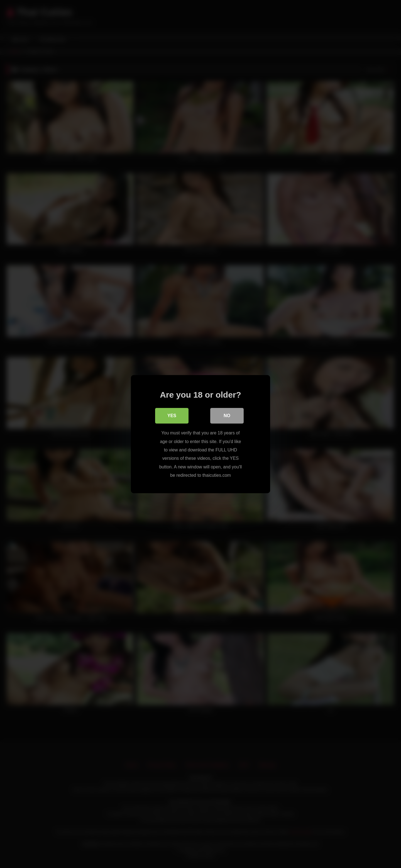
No (227, 416)
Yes (172, 416)
